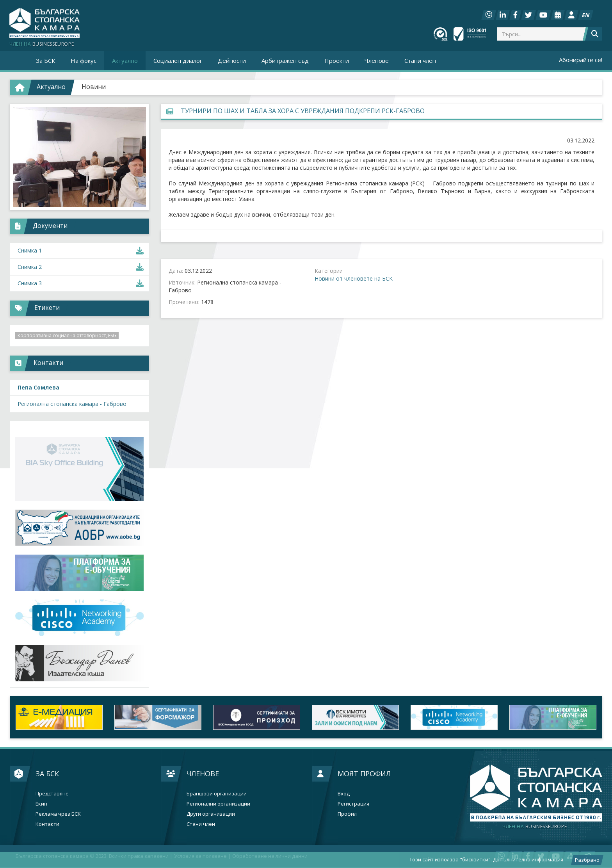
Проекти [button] (337, 60)
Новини (94, 87)
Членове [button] (377, 60)
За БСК (47, 774)
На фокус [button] (84, 60)
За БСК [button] (45, 60)
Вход (344, 794)
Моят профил (364, 774)
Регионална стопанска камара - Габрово (72, 404)
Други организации (211, 814)
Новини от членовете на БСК (354, 278)
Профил (347, 814)
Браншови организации (217, 794)
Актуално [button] (125, 60)
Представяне (52, 794)
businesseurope (535, 827)
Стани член (420, 60)
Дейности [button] (232, 60)
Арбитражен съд (285, 60)
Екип (41, 804)
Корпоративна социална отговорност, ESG (67, 335)
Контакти (47, 824)
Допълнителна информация (528, 859)
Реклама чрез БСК (58, 814)
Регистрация (353, 804)
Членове (203, 774)
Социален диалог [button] (178, 60)
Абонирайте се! (581, 60)
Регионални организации (218, 804)
